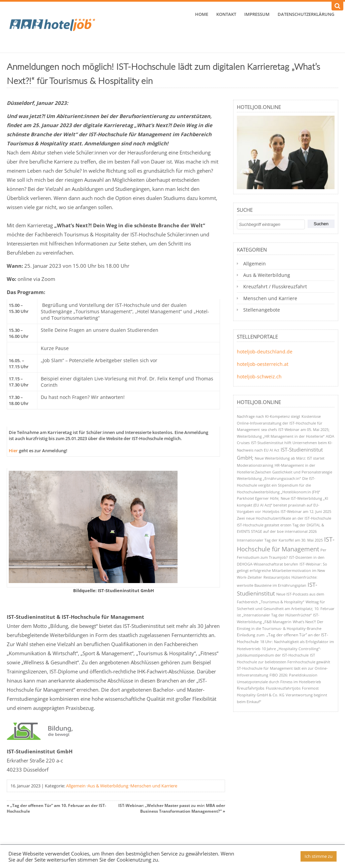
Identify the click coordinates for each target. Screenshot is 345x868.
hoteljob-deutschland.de (265, 352)
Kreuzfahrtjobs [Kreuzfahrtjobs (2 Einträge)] (251, 688)
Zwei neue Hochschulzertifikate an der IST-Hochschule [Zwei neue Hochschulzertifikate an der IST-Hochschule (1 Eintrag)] (284, 518)
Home (202, 14)
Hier (13, 451)
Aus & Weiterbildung (108, 786)
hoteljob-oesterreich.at (263, 364)
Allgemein (76, 786)
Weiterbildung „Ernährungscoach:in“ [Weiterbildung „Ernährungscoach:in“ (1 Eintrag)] (269, 478)
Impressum (257, 14)
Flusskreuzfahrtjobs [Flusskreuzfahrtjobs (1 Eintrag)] (283, 688)
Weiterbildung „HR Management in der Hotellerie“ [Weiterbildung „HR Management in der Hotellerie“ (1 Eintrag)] (281, 436)
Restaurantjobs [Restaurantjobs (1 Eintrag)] (277, 577)
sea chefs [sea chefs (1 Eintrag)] (269, 429)
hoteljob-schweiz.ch (259, 377)
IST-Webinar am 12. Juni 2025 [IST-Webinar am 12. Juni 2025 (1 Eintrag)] (306, 511)
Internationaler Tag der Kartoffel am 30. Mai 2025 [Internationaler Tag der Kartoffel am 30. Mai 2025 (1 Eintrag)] (280, 540)
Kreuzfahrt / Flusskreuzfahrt (275, 286)
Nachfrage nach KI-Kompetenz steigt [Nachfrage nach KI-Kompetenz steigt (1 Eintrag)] (269, 416)
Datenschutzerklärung (306, 14)
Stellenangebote (262, 310)
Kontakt (226, 14)
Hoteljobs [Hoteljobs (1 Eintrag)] (271, 511)
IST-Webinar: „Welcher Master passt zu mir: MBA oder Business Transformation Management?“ (172, 808)
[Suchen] (337, 6)
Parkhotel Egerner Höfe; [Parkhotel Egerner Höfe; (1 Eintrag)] (258, 498)
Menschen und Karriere (154, 786)
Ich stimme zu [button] (319, 856)
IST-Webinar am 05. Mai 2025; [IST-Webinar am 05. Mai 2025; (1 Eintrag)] (304, 429)
